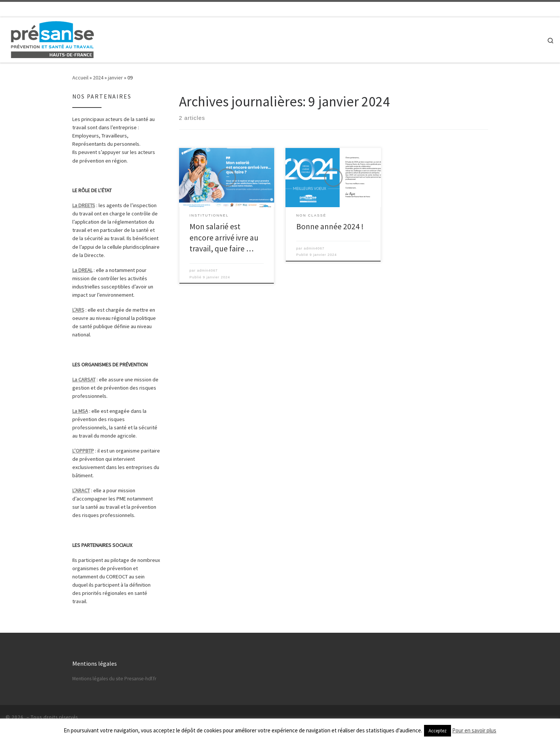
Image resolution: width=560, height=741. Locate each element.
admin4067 (207, 270)
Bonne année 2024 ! (330, 226)
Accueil (80, 78)
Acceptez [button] (438, 731)
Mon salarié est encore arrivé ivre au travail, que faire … (224, 238)
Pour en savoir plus (474, 730)
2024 (98, 78)
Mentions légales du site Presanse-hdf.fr (114, 679)
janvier (115, 78)
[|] (52, 38)
